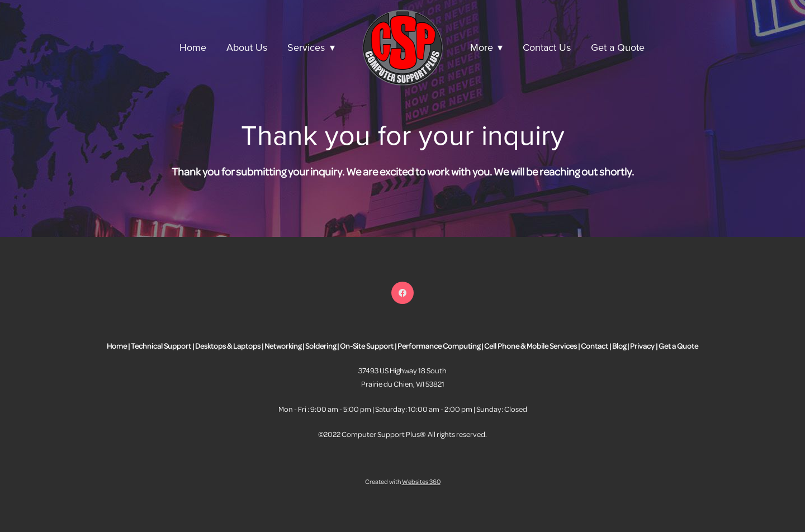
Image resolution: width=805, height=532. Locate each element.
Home (193, 47)
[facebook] (402, 293)
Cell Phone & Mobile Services (531, 346)
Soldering (321, 346)
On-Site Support (367, 346)
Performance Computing (439, 346)
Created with (403, 481)
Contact (595, 346)
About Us (247, 47)
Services (311, 47)
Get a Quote (618, 47)
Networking (283, 346)
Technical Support (161, 346)
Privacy (642, 346)
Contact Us (547, 47)
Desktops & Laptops (228, 346)
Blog (619, 346)
